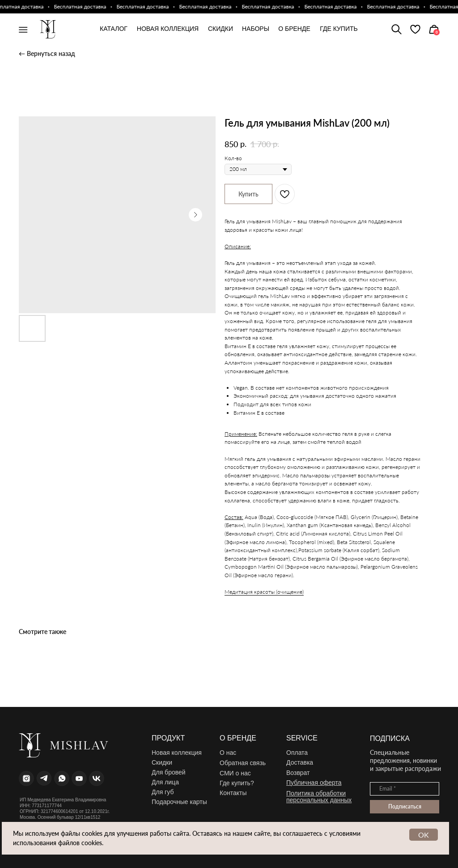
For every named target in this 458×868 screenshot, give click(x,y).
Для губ (163, 792)
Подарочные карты (179, 802)
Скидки (162, 762)
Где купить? (237, 783)
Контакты (233, 793)
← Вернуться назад (47, 53)
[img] (415, 29)
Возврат (298, 773)
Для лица (165, 782)
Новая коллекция (177, 753)
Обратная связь (243, 763)
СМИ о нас (235, 773)
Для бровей (169, 772)
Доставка (300, 762)
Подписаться (405, 806)
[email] (405, 789)
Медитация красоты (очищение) (264, 592)
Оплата (297, 753)
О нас (228, 753)
